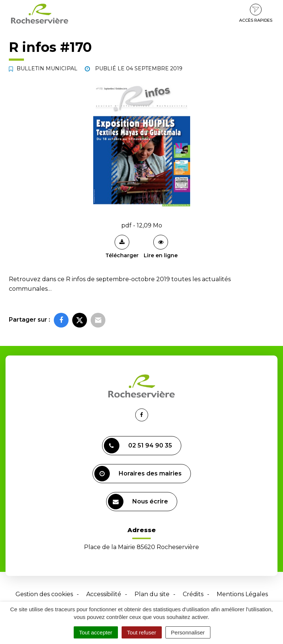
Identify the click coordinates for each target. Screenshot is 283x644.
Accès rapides (256, 13)
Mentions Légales (242, 594)
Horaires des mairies (138, 474)
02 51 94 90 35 (138, 446)
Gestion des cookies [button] (44, 594)
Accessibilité (104, 594)
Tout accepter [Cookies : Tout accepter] (96, 632)
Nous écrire (138, 502)
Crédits (193, 594)
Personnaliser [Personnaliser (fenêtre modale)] (188, 632)
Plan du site (152, 594)
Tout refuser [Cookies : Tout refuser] (142, 632)
